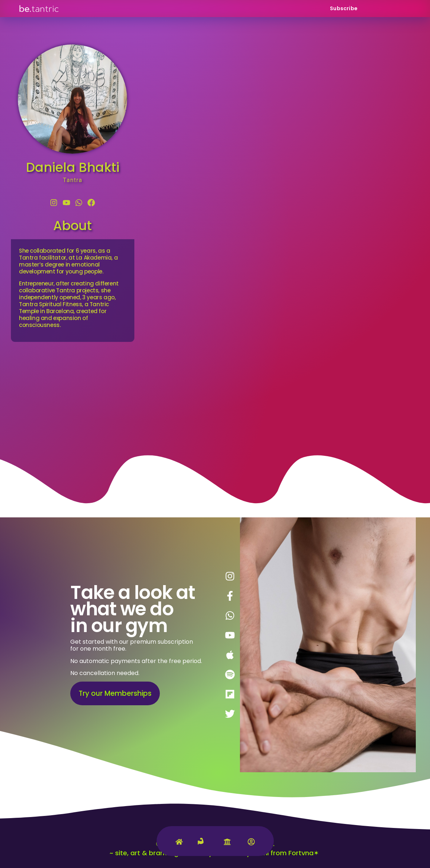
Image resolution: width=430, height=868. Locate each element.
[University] (227, 843)
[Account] (251, 843)
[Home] (179, 843)
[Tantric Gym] (203, 845)
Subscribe (344, 8)
